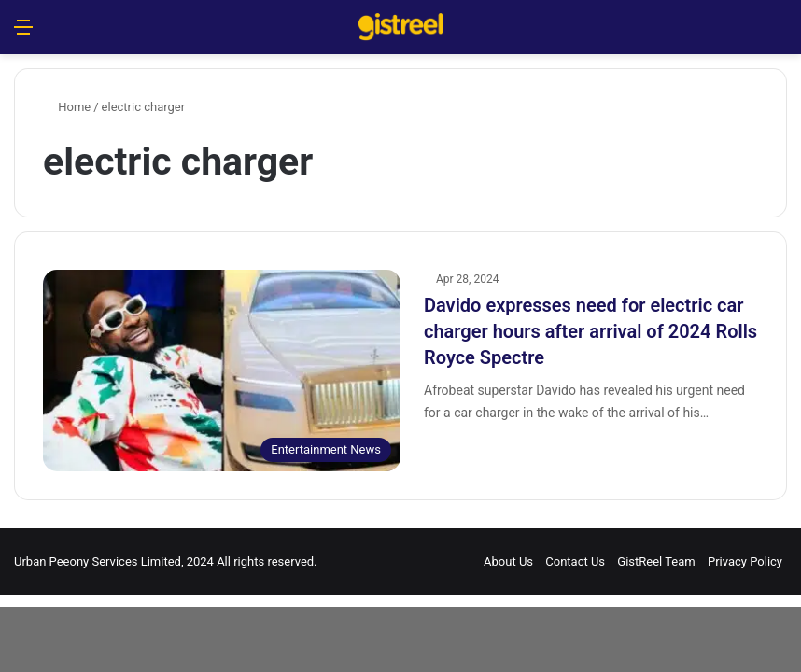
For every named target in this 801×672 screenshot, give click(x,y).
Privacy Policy (745, 561)
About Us (508, 561)
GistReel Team (656, 561)
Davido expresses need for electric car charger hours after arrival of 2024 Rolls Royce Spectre (590, 331)
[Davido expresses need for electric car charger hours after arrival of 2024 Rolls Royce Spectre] (222, 371)
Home (67, 107)
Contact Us (575, 561)
